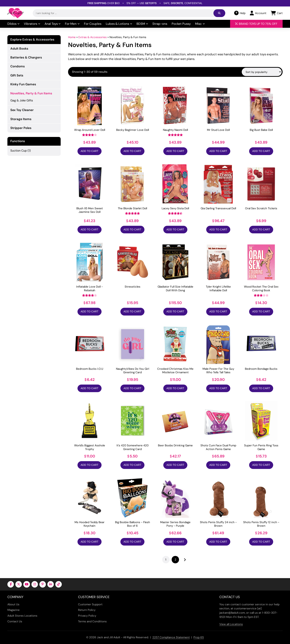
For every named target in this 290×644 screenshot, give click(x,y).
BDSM (142, 24)
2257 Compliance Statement (171, 637)
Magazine (14, 610)
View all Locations (231, 624)
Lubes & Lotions (119, 24)
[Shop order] (262, 72)
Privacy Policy (87, 616)
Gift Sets (17, 75)
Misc (200, 24)
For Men (72, 24)
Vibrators (32, 24)
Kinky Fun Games (23, 84)
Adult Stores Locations (22, 616)
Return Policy (87, 610)
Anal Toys (53, 24)
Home (72, 37)
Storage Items (21, 119)
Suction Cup (19, 151)
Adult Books (19, 48)
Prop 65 (199, 637)
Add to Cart (90, 151)
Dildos (13, 24)
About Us (13, 604)
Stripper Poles (21, 128)
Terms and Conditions (92, 621)
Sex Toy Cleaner (22, 110)
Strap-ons (160, 24)
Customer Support (90, 604)
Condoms (18, 66)
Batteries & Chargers (26, 57)
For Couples (93, 24)
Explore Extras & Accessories (32, 40)
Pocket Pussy (181, 24)
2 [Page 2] (175, 560)
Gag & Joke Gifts (22, 100)
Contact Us (15, 621)
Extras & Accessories (93, 37)
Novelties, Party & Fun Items (31, 93)
